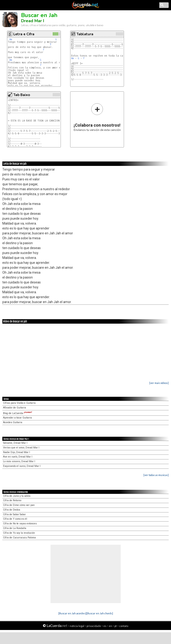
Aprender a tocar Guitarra (17, 418)
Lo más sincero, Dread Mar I (19, 461)
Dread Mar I (33, 21)
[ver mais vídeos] (159, 383)
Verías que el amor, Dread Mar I (21, 448)
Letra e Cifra (24, 34)
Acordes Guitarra (13, 422)
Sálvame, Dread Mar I (15, 443)
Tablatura (85, 34)
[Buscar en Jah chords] (100, 613)
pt (116, 626)
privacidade (94, 626)
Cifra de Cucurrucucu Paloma (19, 538)
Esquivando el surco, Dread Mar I (22, 466)
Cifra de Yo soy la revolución (19, 533)
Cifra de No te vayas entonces (20, 524)
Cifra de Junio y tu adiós (17, 496)
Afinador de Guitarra (15, 408)
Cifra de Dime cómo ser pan (19, 505)
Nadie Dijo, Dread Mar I (16, 452)
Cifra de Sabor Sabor (14, 514)
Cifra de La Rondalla (15, 528)
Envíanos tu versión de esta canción (97, 117)
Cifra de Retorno (12, 500)
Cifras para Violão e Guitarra (19, 403)
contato (124, 626)
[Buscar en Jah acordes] (72, 613)
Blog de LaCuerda (18, 413)
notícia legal (77, 626)
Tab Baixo (22, 95)
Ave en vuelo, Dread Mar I (18, 457)
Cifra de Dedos (12, 510)
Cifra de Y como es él (15, 519)
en (110, 626)
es (105, 626)
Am (11, 39)
